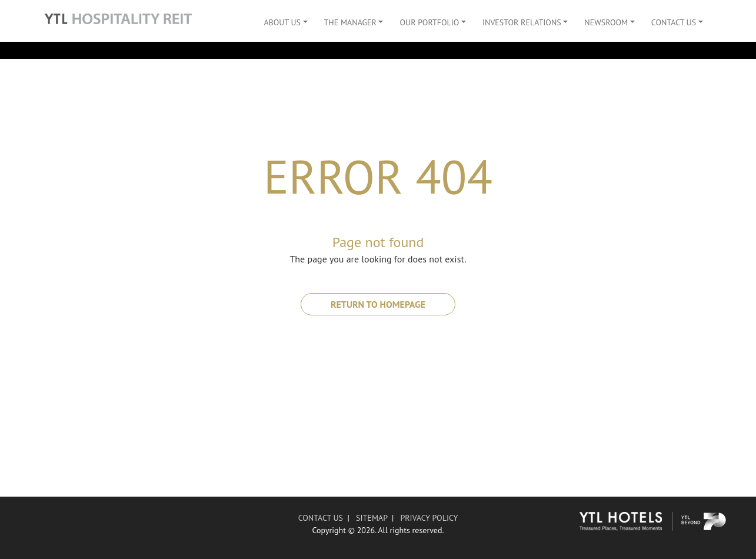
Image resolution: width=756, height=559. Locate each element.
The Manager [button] (350, 22)
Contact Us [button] (674, 22)
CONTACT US (321, 518)
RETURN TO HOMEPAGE (378, 304)
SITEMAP (372, 518)
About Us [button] (282, 22)
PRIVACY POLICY (429, 518)
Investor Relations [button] (522, 22)
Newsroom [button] (606, 22)
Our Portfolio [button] (429, 22)
